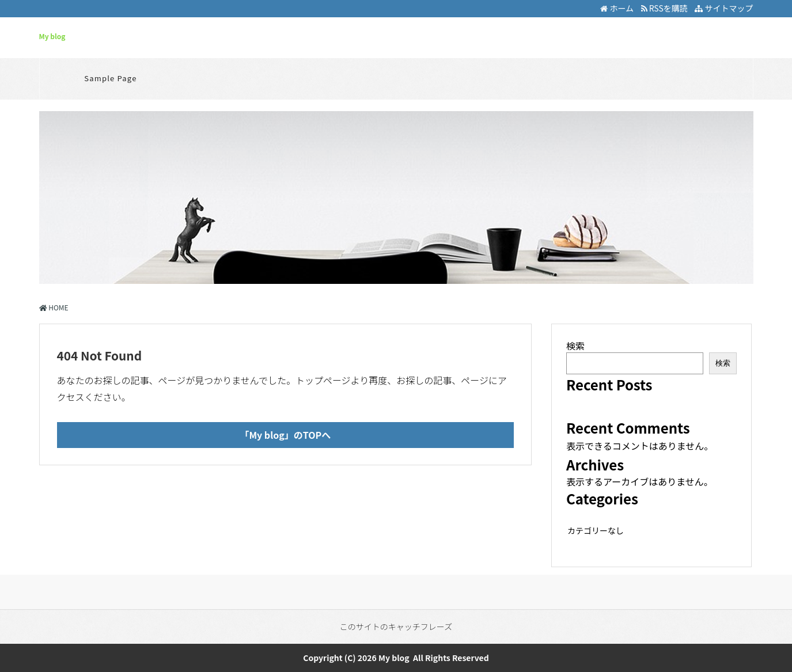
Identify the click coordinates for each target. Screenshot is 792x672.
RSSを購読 (666, 8)
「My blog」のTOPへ (285, 435)
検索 (575, 346)
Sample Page (110, 78)
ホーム (617, 8)
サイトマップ (724, 8)
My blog (52, 36)
